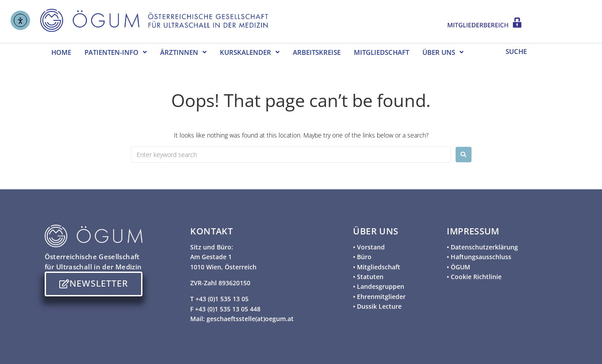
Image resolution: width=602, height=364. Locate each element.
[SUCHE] (527, 51)
